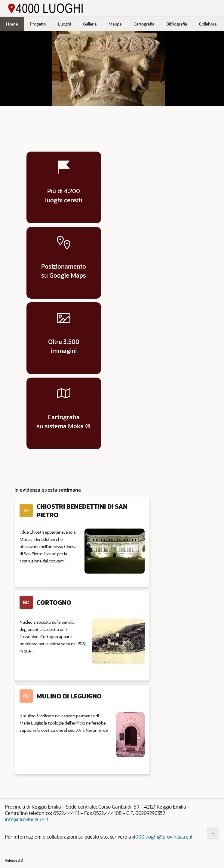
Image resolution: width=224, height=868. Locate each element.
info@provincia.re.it (26, 819)
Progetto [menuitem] (38, 24)
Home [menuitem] (12, 24)
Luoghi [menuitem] (64, 24)
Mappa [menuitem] (115, 24)
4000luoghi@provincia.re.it (162, 837)
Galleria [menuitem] (90, 24)
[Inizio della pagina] (213, 833)
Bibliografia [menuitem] (177, 24)
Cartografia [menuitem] (144, 24)
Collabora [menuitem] (208, 24)
